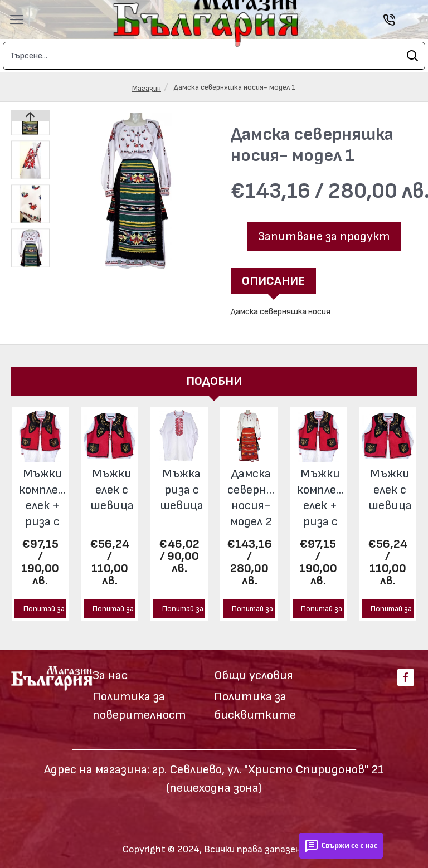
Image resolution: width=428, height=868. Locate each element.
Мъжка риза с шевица (182, 490)
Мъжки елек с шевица (112, 490)
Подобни (214, 381)
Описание (273, 281)
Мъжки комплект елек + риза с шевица (43, 499)
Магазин (147, 88)
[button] (119, 262)
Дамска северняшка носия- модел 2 (251, 498)
